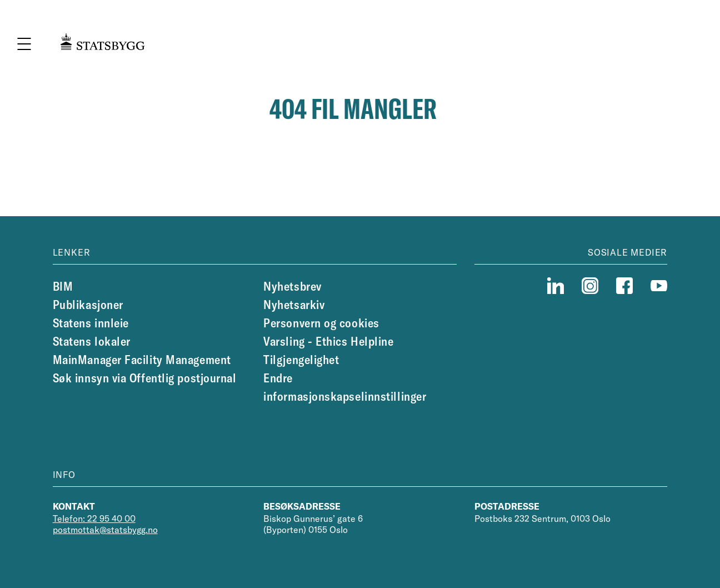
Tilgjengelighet (301, 360)
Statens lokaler (92, 341)
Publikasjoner (88, 305)
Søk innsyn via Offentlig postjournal (145, 378)
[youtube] (659, 286)
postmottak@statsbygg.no (105, 530)
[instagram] (590, 286)
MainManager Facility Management (142, 360)
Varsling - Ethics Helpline (328, 341)
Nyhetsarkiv (294, 305)
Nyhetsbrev (292, 286)
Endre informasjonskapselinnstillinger (345, 387)
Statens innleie (91, 323)
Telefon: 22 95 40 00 (94, 519)
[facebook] (624, 286)
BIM (63, 286)
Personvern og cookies (321, 323)
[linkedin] (556, 286)
